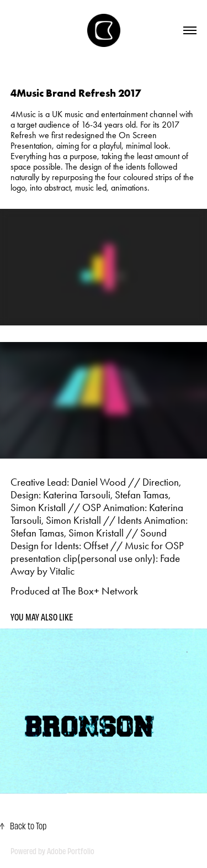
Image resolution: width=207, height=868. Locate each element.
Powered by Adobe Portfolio (52, 851)
